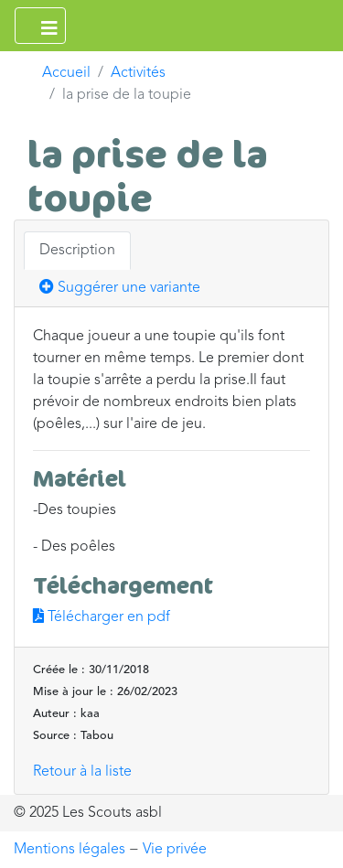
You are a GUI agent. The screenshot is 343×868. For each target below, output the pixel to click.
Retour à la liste (82, 772)
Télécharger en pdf (102, 617)
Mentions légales (70, 850)
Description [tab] (77, 251)
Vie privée (175, 850)
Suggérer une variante (120, 287)
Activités (138, 73)
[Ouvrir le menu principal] (40, 26)
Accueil (66, 73)
